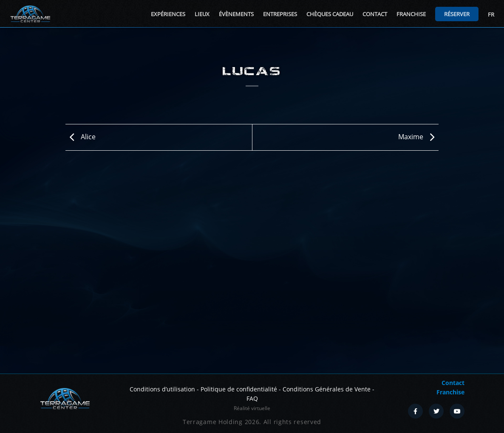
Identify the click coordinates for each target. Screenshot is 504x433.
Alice (81, 137)
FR (491, 14)
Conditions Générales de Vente (327, 389)
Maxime (418, 137)
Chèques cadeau (330, 14)
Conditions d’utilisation (162, 389)
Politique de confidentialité (239, 389)
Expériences (168, 14)
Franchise (411, 14)
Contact (375, 14)
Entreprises (280, 14)
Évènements (236, 14)
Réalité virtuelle (252, 408)
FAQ (252, 398)
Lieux (202, 14)
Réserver (457, 14)
